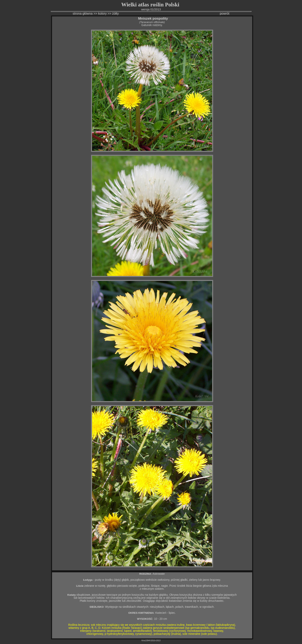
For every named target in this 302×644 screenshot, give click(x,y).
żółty (116, 14)
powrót (225, 14)
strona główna (83, 14)
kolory (102, 14)
